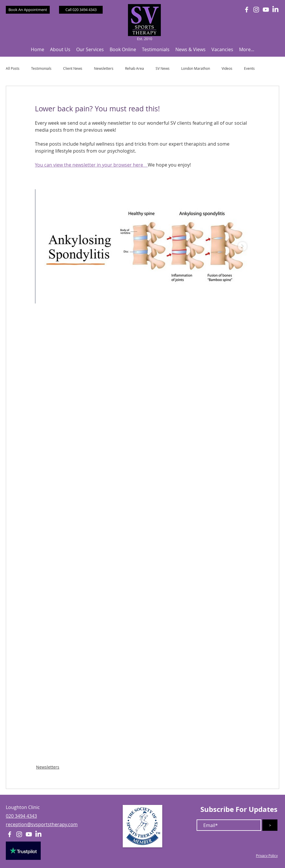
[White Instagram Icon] (256, 10)
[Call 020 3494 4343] (81, 10)
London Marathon (196, 68)
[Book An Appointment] (28, 10)
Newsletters (104, 68)
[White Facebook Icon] (247, 10)
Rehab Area (135, 68)
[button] (60, 50)
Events (249, 68)
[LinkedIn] (275, 10)
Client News (73, 68)
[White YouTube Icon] (266, 10)
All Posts (13, 68)
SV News (163, 68)
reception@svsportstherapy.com (42, 824)
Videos (227, 68)
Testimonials (41, 68)
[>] (270, 825)
